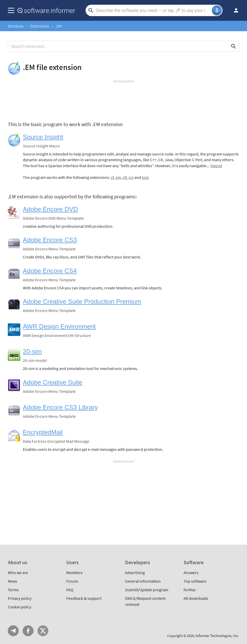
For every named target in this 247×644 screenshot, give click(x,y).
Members (74, 573)
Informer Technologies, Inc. (217, 636)
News (12, 581)
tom (145, 177)
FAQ (70, 590)
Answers (191, 573)
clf (125, 177)
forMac (190, 590)
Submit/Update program (147, 590)
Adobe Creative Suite (53, 382)
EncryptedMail (43, 432)
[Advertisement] (123, 99)
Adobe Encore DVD (50, 209)
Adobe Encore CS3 (50, 240)
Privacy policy (20, 598)
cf (112, 177)
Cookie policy (19, 607)
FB (28, 631)
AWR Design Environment (59, 326)
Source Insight (43, 137)
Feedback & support (84, 598)
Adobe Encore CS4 (50, 271)
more (216, 166)
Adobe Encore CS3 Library (60, 407)
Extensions (40, 26)
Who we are (18, 573)
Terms (13, 590)
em (118, 177)
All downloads (196, 598)
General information (143, 581)
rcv (131, 177)
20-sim (32, 351)
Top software (195, 581)
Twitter (43, 631)
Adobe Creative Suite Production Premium (82, 301)
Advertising (135, 573)
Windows (16, 26)
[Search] (153, 10)
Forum (72, 581)
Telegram (13, 631)
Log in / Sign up (234, 10)
